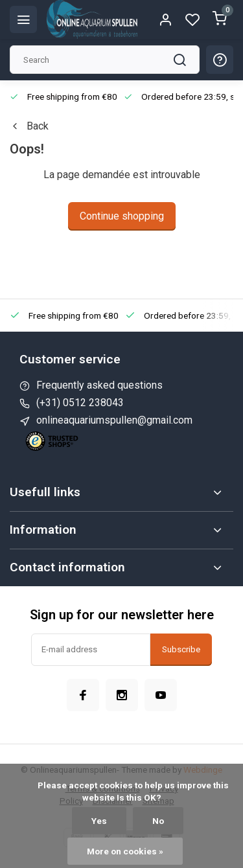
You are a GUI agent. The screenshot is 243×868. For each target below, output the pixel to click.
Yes (99, 821)
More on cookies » (125, 851)
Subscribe (181, 649)
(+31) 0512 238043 (80, 403)
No (158, 821)
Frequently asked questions (99, 385)
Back (29, 126)
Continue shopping (122, 216)
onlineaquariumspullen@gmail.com (114, 420)
